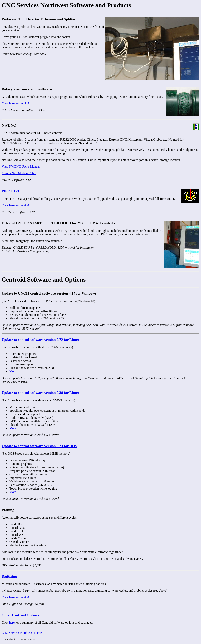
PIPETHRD (11, 191)
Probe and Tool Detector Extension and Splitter (39, 19)
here (12, 623)
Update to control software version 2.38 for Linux (40, 393)
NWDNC (9, 125)
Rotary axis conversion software (27, 89)
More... (14, 371)
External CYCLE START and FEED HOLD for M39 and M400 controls (58, 223)
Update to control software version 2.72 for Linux (40, 340)
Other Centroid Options (20, 615)
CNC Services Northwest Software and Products (66, 5)
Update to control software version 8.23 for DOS (39, 446)
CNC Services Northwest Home (22, 633)
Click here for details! (15, 103)
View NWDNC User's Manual (21, 167)
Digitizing (9, 576)
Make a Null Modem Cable (19, 173)
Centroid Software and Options (44, 279)
